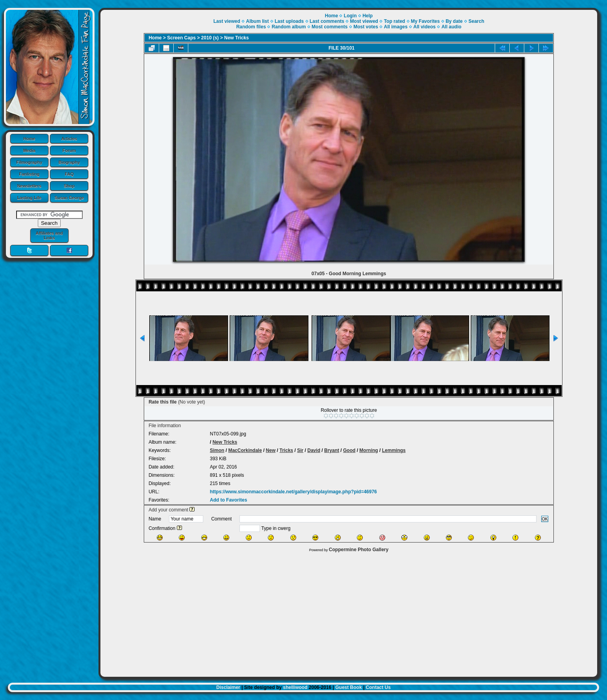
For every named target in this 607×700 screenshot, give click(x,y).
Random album (289, 27)
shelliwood (295, 687)
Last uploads (289, 21)
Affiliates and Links (49, 235)
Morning (368, 450)
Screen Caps (181, 38)
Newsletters (29, 186)
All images (396, 27)
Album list (257, 21)
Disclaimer (228, 687)
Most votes (366, 27)
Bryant (332, 450)
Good (349, 450)
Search (476, 21)
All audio (452, 27)
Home (29, 139)
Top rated (395, 21)
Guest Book (348, 687)
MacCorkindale (245, 450)
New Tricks (237, 38)
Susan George (69, 198)
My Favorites (425, 21)
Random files (251, 27)
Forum (69, 150)
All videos (424, 27)
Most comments (329, 27)
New (271, 450)
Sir (300, 450)
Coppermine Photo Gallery (359, 550)
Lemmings (394, 450)
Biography (69, 162)
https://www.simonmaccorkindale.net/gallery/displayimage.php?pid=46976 (293, 492)
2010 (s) (210, 38)
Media (29, 150)
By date (454, 21)
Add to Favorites (229, 500)
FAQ (69, 174)
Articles (69, 139)
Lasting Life (29, 198)
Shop (69, 186)
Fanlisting (29, 174)
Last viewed (227, 21)
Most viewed (364, 21)
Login (350, 16)
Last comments (327, 21)
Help (368, 16)
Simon (217, 450)
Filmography (29, 162)
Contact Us (378, 687)
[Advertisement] (349, 613)
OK (545, 519)
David (314, 450)
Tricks (287, 450)
